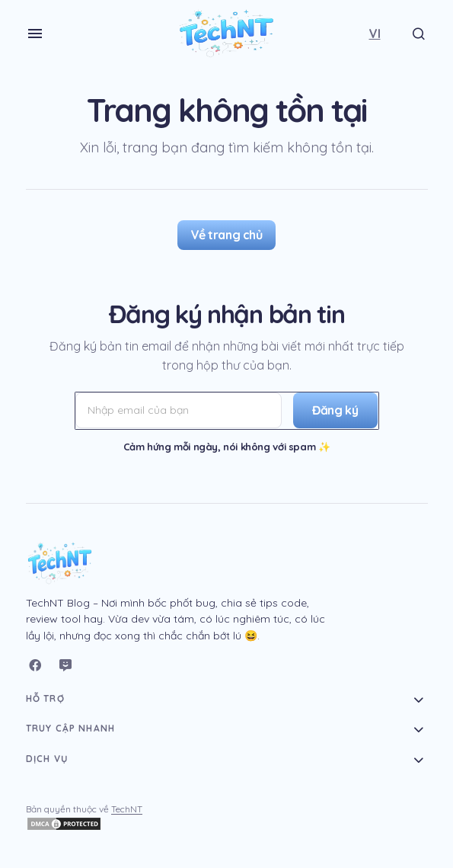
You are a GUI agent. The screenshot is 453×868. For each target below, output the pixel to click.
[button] (35, 34)
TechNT (127, 809)
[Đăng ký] (332, 411)
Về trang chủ (226, 235)
